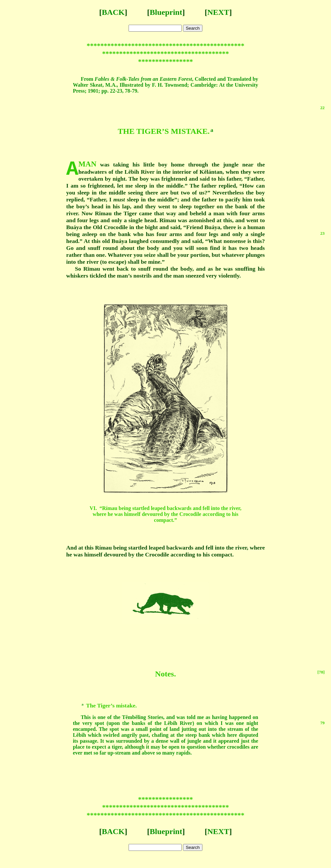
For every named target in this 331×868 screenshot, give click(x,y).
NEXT (218, 12)
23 (323, 233)
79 (323, 723)
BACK (113, 12)
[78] (321, 672)
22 (323, 108)
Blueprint (166, 12)
